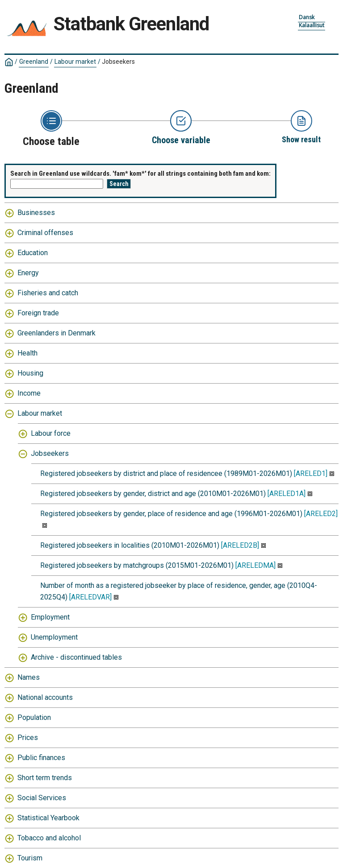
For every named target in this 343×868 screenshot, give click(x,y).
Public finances (41, 758)
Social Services (42, 798)
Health (27, 353)
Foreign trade (38, 313)
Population (34, 717)
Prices (28, 738)
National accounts (45, 697)
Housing (30, 373)
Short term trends (45, 778)
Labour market (75, 62)
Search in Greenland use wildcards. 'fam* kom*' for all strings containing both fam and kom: (140, 174)
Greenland (34, 62)
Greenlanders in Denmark (56, 333)
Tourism (30, 858)
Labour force (51, 433)
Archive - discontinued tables (76, 657)
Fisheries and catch (48, 293)
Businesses (36, 213)
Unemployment (54, 637)
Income (29, 393)
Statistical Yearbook (48, 818)
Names (29, 677)
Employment (50, 617)
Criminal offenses (45, 233)
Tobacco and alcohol (49, 838)
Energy (28, 273)
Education (33, 253)
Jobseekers (118, 62)
